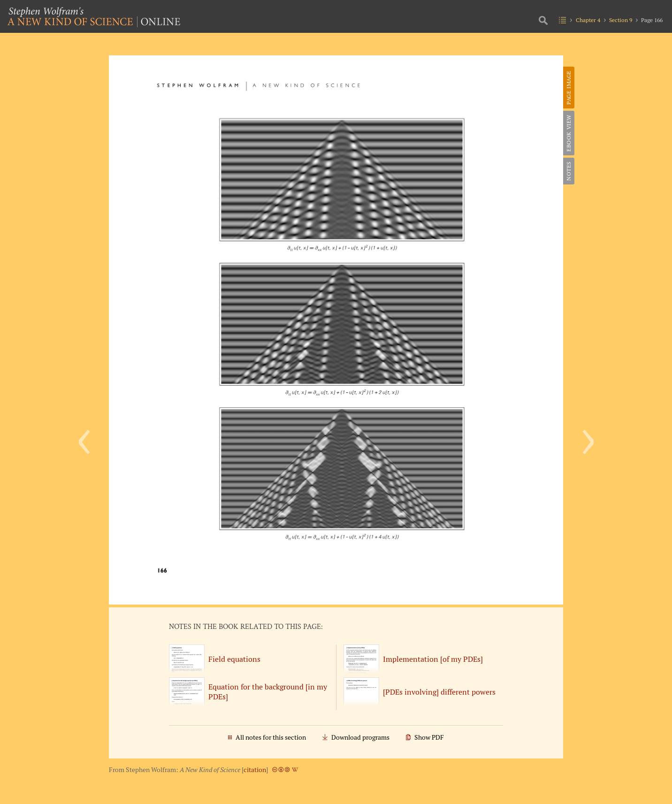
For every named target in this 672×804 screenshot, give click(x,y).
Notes (569, 171)
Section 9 (621, 20)
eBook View (569, 133)
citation (255, 770)
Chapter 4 (588, 20)
